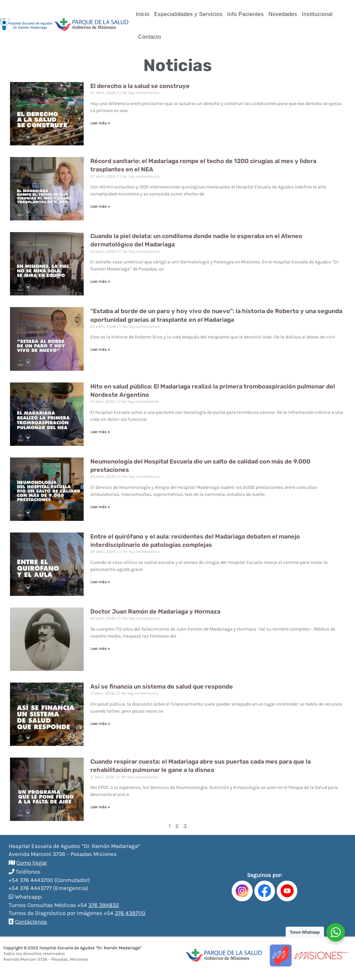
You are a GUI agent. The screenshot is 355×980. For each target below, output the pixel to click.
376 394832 (104, 905)
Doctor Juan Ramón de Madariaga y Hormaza (155, 612)
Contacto (150, 37)
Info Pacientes (246, 14)
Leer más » (100, 123)
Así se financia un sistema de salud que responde (162, 687)
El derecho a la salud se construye (140, 86)
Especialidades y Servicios (188, 14)
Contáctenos (31, 922)
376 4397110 (130, 913)
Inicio (143, 14)
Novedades (283, 14)
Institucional (317, 14)
